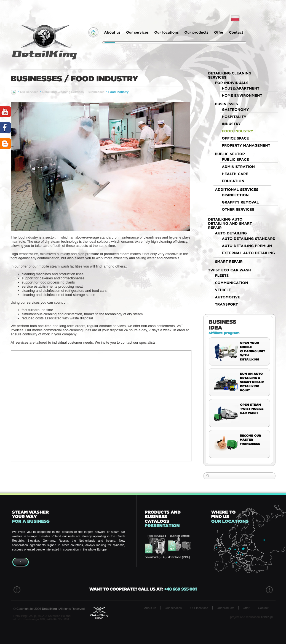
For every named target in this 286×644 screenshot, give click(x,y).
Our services (29, 92)
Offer (246, 608)
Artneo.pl (266, 617)
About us (150, 608)
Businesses (96, 92)
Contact (263, 608)
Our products (226, 608)
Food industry (118, 92)
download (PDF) (156, 557)
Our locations (199, 608)
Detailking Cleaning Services (63, 92)
